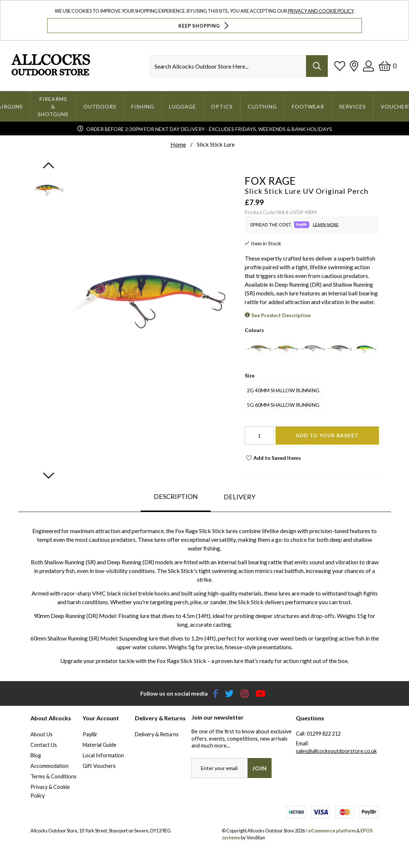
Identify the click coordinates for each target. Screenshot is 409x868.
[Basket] (387, 66)
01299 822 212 (324, 734)
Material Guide (100, 745)
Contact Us (44, 745)
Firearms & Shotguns (53, 107)
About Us (42, 734)
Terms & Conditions (53, 776)
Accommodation (49, 766)
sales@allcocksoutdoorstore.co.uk (336, 751)
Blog (36, 755)
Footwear (308, 107)
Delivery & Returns (157, 734)
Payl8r (90, 734)
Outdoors (100, 107)
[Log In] (368, 66)
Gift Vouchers (99, 766)
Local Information (103, 755)
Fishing (143, 107)
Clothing (262, 107)
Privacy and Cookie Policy (321, 11)
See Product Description (281, 315)
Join (259, 768)
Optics (222, 107)
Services (352, 107)
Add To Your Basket (327, 435)
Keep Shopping (204, 26)
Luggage (183, 107)
